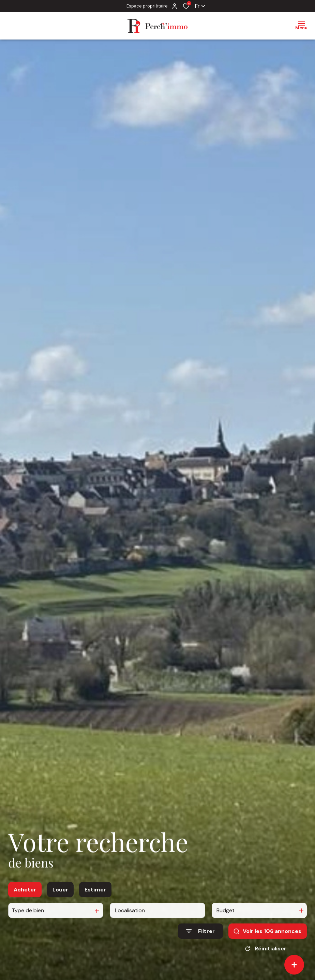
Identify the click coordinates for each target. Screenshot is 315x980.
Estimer (95, 913)
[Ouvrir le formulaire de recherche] (200, 955)
